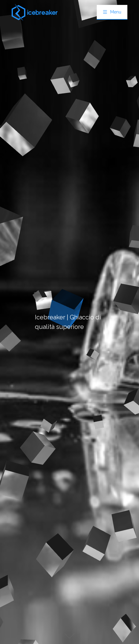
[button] (112, 12)
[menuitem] (112, 12)
